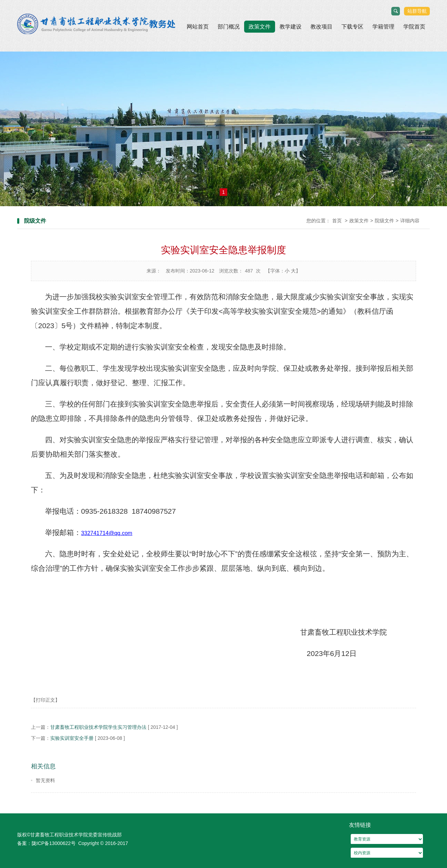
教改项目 (321, 27)
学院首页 (414, 27)
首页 (337, 221)
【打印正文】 (45, 700)
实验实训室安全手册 (72, 738)
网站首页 (198, 27)
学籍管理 (383, 27)
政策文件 (260, 27)
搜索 (396, 12)
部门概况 (229, 27)
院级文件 (384, 221)
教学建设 (291, 27)
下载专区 (352, 27)
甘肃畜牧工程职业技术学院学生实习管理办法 (98, 727)
